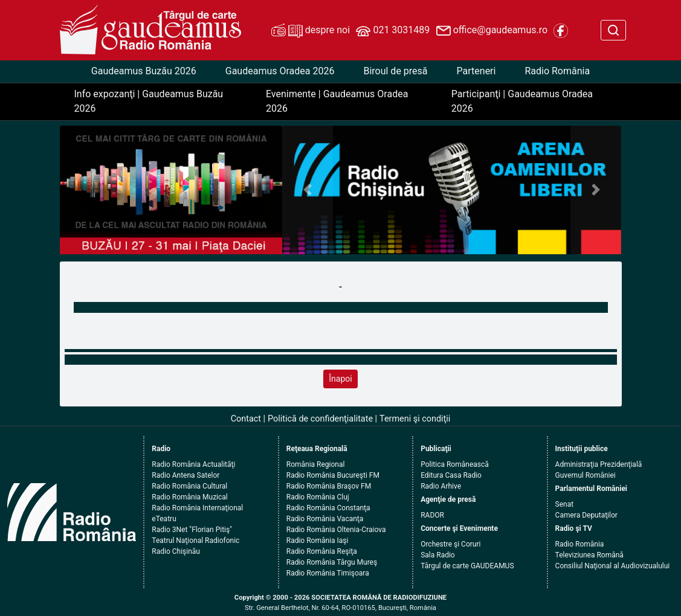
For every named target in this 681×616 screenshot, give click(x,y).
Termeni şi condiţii (415, 419)
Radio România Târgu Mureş (332, 562)
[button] (308, 190)
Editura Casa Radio (451, 475)
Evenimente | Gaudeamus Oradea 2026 (337, 101)
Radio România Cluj (318, 497)
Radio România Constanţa (328, 508)
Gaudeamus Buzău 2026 (144, 71)
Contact (246, 419)
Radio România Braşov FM (329, 486)
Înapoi (340, 379)
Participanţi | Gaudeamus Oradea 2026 (522, 101)
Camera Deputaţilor (586, 515)
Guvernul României (586, 475)
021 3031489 (393, 31)
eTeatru (164, 519)
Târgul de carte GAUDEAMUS (467, 566)
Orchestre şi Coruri (450, 544)
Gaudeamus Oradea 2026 (280, 71)
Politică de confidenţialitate (320, 419)
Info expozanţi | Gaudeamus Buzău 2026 (149, 101)
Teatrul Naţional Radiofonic (195, 541)
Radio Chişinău (176, 551)
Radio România (557, 71)
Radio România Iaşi (318, 541)
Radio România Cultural (189, 486)
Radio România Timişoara (328, 573)
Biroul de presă (395, 71)
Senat (565, 504)
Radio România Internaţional (197, 508)
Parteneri (476, 71)
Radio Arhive (441, 486)
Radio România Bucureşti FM (333, 475)
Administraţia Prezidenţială (599, 464)
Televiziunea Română (589, 555)
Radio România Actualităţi (193, 464)
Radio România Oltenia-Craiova (336, 530)
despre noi (311, 31)
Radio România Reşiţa (322, 551)
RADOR (432, 515)
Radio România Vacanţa (325, 519)
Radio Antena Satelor (186, 475)
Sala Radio (438, 555)
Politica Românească (455, 464)
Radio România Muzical (189, 497)
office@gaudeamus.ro (492, 31)
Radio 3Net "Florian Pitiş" (192, 530)
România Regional (316, 464)
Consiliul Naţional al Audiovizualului (613, 566)
